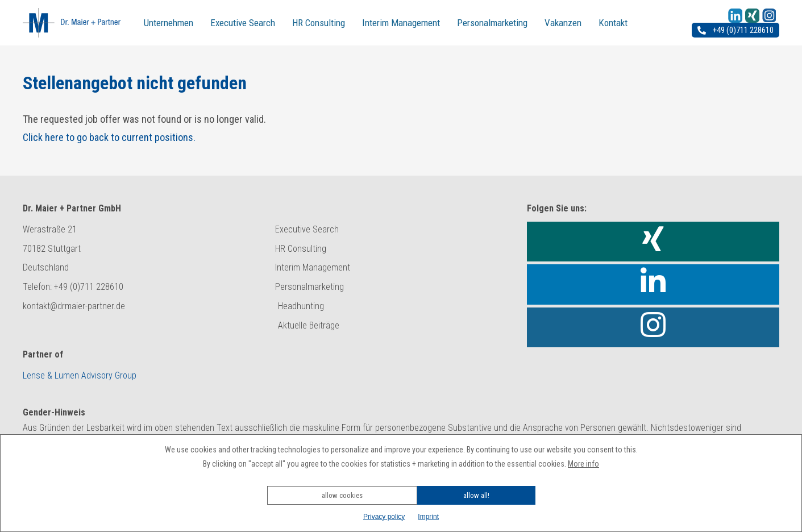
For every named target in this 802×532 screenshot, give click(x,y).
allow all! (476, 495)
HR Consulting (319, 23)
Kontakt (613, 23)
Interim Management (401, 23)
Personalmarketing (492, 23)
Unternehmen (169, 23)
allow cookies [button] (342, 495)
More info (583, 464)
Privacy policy (384, 517)
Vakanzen (563, 23)
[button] (401, 480)
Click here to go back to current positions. (109, 137)
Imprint (428, 517)
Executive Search (243, 23)
